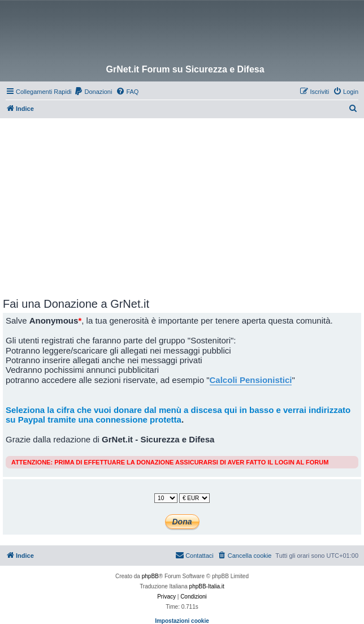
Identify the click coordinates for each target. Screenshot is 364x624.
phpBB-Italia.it (207, 586)
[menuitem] (93, 92)
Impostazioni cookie (182, 621)
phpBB (150, 576)
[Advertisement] (183, 203)
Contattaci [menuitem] (194, 555)
